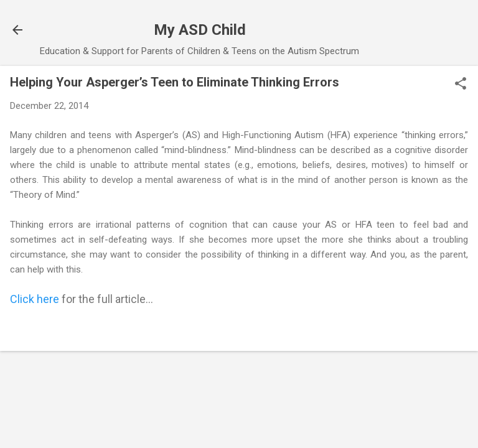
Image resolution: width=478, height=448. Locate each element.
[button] (461, 85)
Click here (35, 299)
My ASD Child (200, 30)
